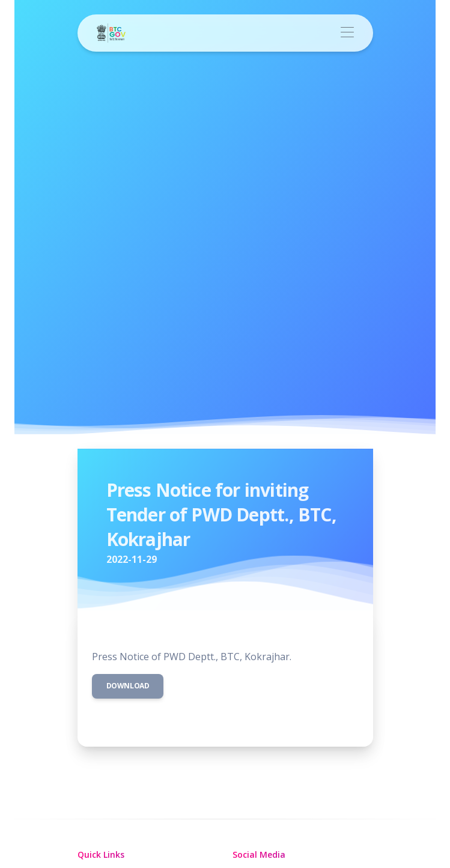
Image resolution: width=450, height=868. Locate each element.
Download (128, 686)
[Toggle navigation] (348, 33)
